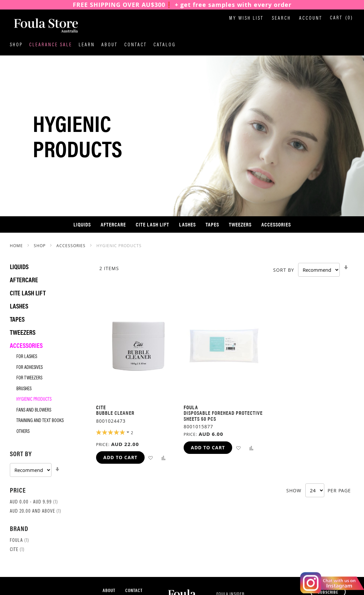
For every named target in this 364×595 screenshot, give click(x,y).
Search (281, 19)
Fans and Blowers (34, 410)
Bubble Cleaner (115, 413)
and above (36, 511)
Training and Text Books (40, 421)
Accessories (72, 245)
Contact (136, 45)
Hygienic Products (34, 400)
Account (311, 19)
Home (17, 245)
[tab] (46, 463)
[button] (151, 458)
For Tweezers (29, 378)
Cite (17, 550)
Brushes (24, 389)
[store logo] (43, 26)
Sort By (284, 270)
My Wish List (246, 19)
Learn (87, 45)
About (110, 45)
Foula (20, 541)
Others (23, 432)
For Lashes (27, 357)
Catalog (165, 45)
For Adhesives (30, 368)
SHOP (40, 245)
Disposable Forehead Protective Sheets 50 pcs (223, 416)
